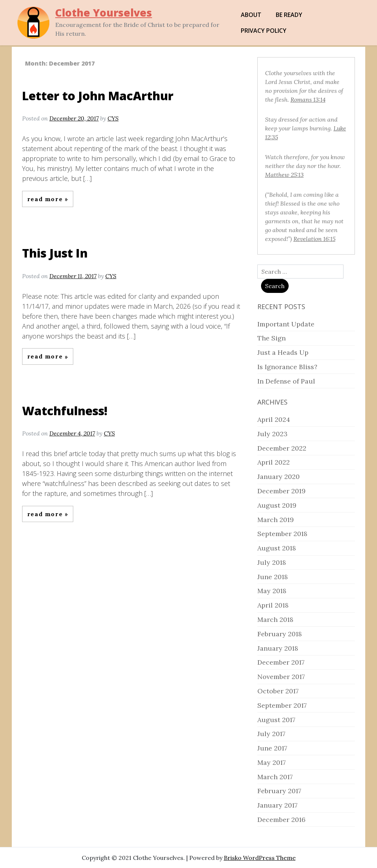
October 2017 (278, 691)
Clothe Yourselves (104, 13)
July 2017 (271, 734)
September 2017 (282, 705)
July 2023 (272, 434)
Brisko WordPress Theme (260, 858)
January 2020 (279, 477)
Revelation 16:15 (314, 239)
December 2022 (282, 448)
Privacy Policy (264, 31)
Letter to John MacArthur (98, 96)
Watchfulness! (65, 411)
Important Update (286, 324)
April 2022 (274, 462)
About (251, 15)
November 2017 (281, 677)
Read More (46, 199)
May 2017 (272, 762)
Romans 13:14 (308, 99)
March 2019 (276, 520)
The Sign (272, 338)
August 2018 (277, 548)
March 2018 (275, 619)
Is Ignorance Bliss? (287, 367)
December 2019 (281, 491)
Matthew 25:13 (284, 175)
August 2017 (276, 720)
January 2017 (277, 805)
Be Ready (289, 15)
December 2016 (281, 820)
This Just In (55, 253)
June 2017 (272, 748)
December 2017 (281, 662)
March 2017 (275, 777)
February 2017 (279, 791)
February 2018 (280, 634)
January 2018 (278, 648)
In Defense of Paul (286, 381)
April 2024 (274, 419)
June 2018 (273, 577)
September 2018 (282, 534)
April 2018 (273, 605)
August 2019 (277, 505)
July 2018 (272, 562)
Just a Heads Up (283, 352)
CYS (113, 118)
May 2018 (272, 591)
